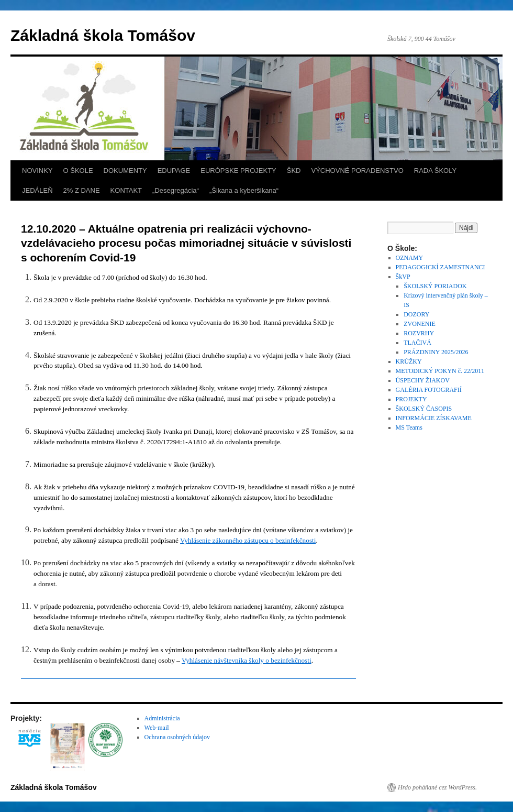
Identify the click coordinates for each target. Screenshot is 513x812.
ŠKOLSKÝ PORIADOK (435, 286)
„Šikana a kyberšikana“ (244, 190)
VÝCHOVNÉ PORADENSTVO (357, 171)
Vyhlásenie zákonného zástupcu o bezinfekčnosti (248, 540)
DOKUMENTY (125, 171)
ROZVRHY (419, 333)
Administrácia (162, 718)
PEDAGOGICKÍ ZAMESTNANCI (440, 267)
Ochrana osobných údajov (177, 737)
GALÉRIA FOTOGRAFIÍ (429, 390)
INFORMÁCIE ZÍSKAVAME (434, 418)
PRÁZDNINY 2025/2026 (436, 352)
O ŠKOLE (78, 171)
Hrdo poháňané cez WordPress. (437, 787)
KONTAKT (126, 190)
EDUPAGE (174, 171)
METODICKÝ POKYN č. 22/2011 (440, 371)
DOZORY (416, 314)
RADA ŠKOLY (435, 171)
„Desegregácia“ (176, 190)
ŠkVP (403, 277)
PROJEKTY (411, 399)
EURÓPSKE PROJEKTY (238, 171)
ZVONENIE (420, 324)
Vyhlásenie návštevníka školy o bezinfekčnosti (247, 660)
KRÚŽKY (409, 361)
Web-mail (157, 728)
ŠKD (294, 171)
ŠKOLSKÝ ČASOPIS (424, 409)
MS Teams (409, 427)
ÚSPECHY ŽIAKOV (423, 380)
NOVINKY (37, 171)
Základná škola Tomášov (103, 35)
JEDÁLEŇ (37, 190)
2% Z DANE (82, 190)
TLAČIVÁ (417, 343)
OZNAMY (410, 258)
